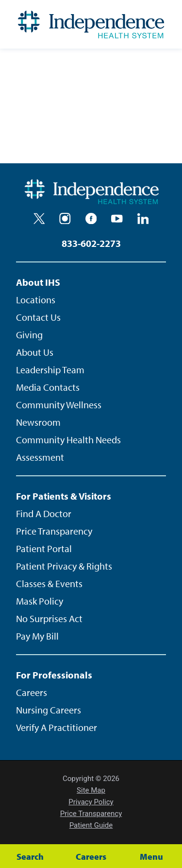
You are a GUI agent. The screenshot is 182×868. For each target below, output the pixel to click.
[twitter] (39, 219)
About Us (35, 352)
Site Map (91, 790)
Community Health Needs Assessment (68, 448)
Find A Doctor (44, 513)
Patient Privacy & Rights (64, 566)
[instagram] (65, 219)
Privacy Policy (91, 802)
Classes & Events (49, 583)
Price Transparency (54, 531)
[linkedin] (143, 219)
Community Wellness (59, 405)
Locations (36, 300)
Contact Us (38, 317)
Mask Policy (40, 601)
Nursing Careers (49, 710)
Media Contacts (48, 387)
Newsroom (38, 422)
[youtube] (117, 219)
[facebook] (91, 219)
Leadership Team (50, 370)
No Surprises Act (49, 618)
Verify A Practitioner (57, 727)
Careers (32, 692)
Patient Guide (91, 825)
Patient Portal (44, 548)
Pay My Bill (37, 636)
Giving (29, 335)
